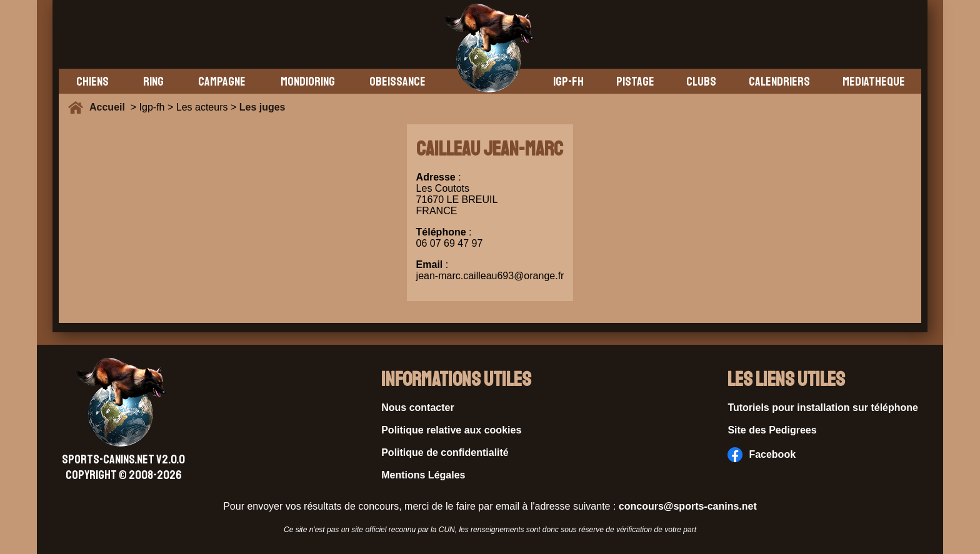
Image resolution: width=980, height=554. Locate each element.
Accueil (110, 107)
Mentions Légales (423, 475)
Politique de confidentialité (445, 453)
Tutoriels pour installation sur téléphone (823, 408)
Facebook (762, 455)
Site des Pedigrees (772, 430)
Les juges (262, 107)
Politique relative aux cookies (451, 430)
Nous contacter (417, 408)
